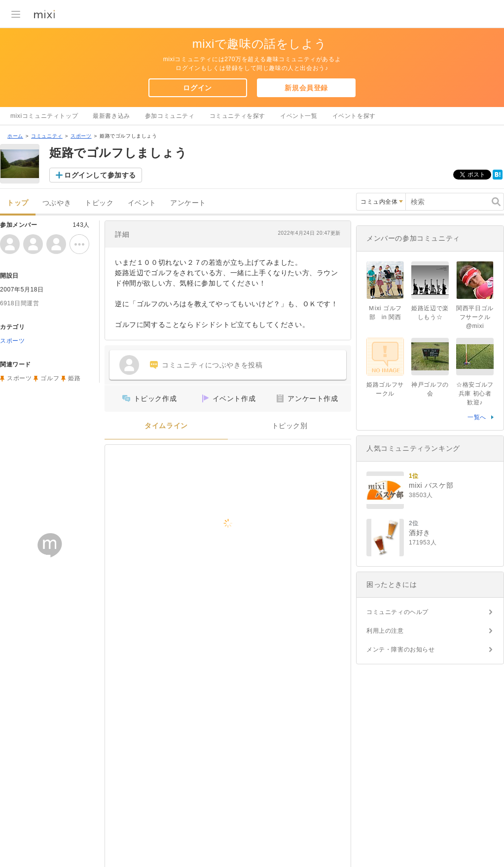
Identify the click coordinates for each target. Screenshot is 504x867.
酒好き (420, 533)
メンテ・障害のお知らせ (401, 650)
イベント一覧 (299, 116)
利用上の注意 (385, 631)
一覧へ (477, 417)
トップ (18, 203)
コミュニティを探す (237, 116)
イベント (142, 203)
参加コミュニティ (170, 116)
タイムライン (166, 426)
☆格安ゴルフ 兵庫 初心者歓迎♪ (475, 394)
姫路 (74, 378)
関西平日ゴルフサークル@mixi (475, 317)
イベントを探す (354, 116)
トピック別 (290, 426)
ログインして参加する (100, 175)
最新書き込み (111, 116)
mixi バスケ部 (431, 485)
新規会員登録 (306, 88)
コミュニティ (47, 136)
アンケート (188, 203)
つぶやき (57, 203)
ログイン (197, 88)
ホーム (15, 136)
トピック (99, 203)
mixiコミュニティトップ (44, 116)
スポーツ (81, 136)
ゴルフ (50, 378)
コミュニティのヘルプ (397, 612)
